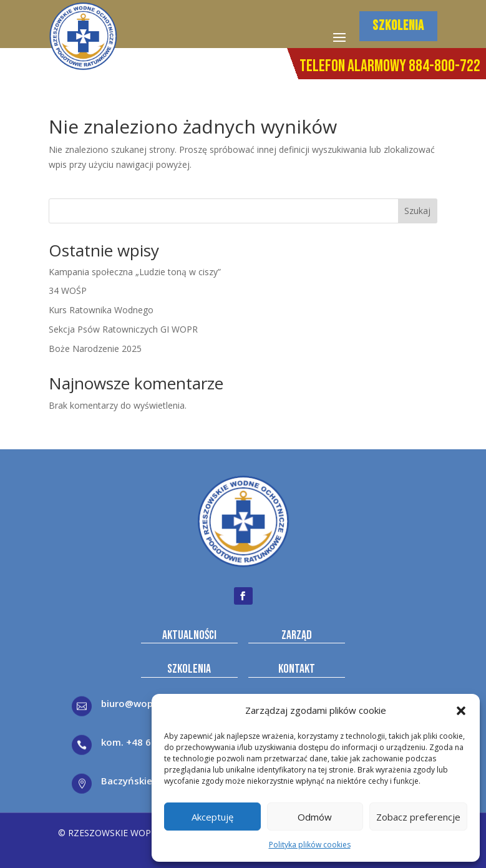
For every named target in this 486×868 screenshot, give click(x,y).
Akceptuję (212, 817)
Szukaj (417, 211)
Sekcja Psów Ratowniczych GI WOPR (123, 329)
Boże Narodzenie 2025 (95, 349)
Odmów (315, 817)
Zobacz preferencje (418, 817)
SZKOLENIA (398, 26)
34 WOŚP (68, 290)
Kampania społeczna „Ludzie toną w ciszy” (135, 272)
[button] (461, 711)
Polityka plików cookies (310, 845)
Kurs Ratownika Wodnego (101, 310)
